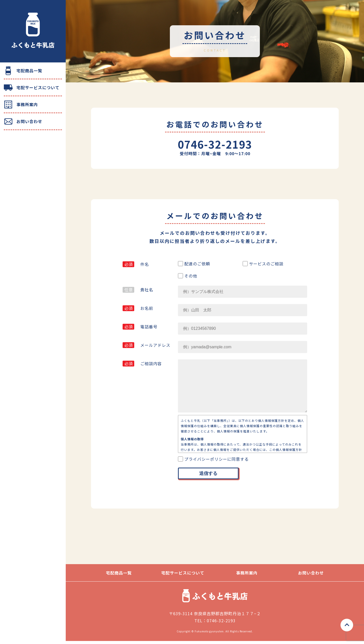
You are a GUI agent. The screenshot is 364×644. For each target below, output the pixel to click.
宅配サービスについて (38, 87)
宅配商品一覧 (29, 71)
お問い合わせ (29, 121)
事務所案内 (27, 104)
